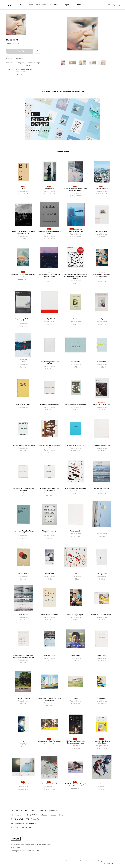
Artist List (43, 811)
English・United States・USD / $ (27, 827)
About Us (18, 811)
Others (79, 5)
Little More (19, 58)
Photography (20, 63)
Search (109, 5)
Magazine (68, 5)
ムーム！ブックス (37, 5)
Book (22, 5)
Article (26, 811)
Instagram (31, 823)
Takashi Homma (13, 43)
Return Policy (19, 819)
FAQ (28, 819)
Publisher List (53, 811)
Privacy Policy (36, 819)
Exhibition (34, 811)
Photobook (55, 5)
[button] (111, 63)
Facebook (19, 823)
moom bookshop (10, 5)
